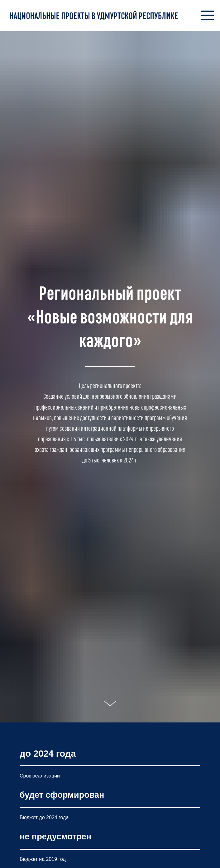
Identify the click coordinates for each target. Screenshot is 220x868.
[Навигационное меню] (207, 16)
